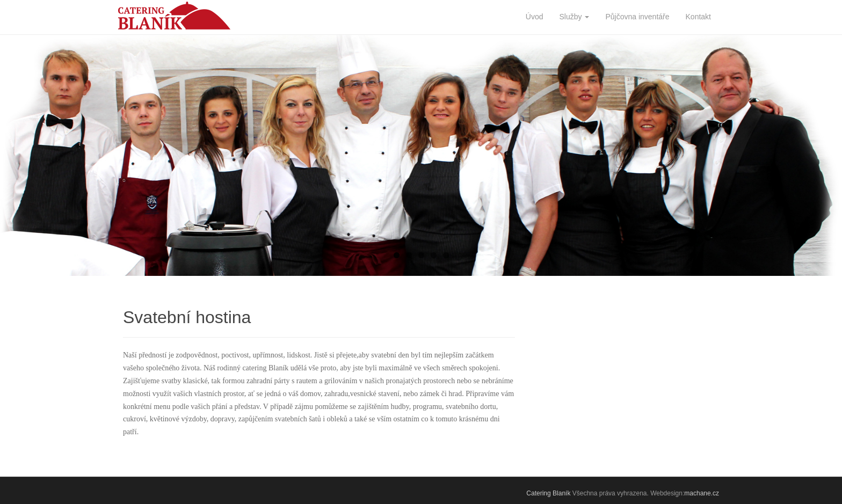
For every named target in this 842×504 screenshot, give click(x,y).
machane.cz (702, 493)
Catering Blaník (548, 493)
